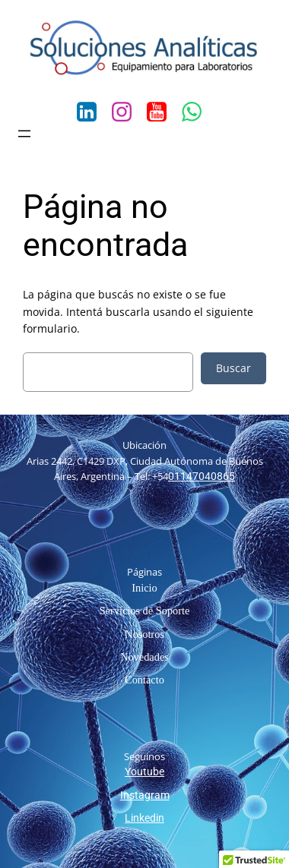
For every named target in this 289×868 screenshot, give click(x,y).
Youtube (144, 772)
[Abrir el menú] (24, 134)
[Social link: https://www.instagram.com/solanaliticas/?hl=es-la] (127, 112)
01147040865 (202, 477)
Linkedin (144, 818)
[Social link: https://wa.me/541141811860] (197, 112)
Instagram (145, 795)
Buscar (233, 368)
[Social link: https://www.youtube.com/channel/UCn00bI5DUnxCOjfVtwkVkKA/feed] (162, 112)
